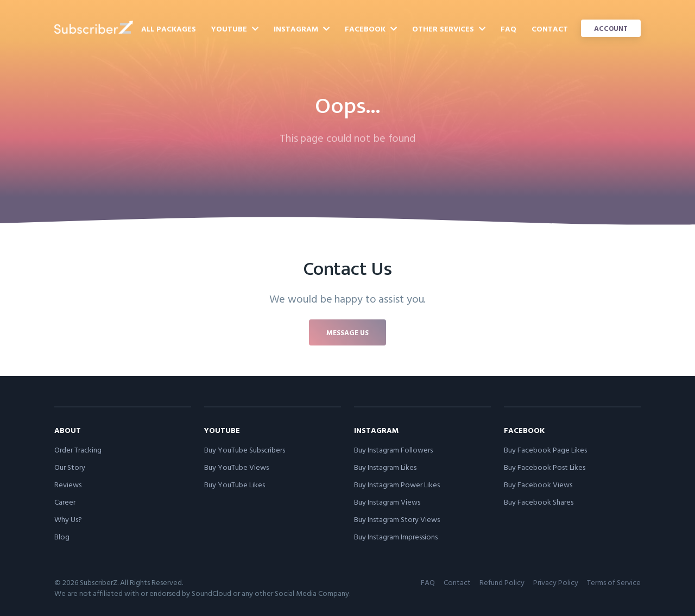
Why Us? (68, 519)
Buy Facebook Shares (539, 502)
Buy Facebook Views (538, 484)
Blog (62, 536)
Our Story (70, 467)
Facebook (371, 29)
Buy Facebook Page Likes (545, 450)
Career (65, 502)
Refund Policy (502, 582)
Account (611, 28)
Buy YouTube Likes (235, 484)
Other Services (449, 29)
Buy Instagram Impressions (396, 536)
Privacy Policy (556, 582)
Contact (550, 29)
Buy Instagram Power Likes (397, 484)
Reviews (68, 484)
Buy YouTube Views (236, 467)
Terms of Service (614, 582)
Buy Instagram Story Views (397, 519)
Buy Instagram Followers (393, 450)
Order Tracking (78, 450)
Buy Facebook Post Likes (545, 467)
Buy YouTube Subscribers (245, 450)
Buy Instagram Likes (385, 467)
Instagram (302, 29)
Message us (347, 332)
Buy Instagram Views (387, 502)
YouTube (235, 29)
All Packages (169, 29)
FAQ (508, 29)
